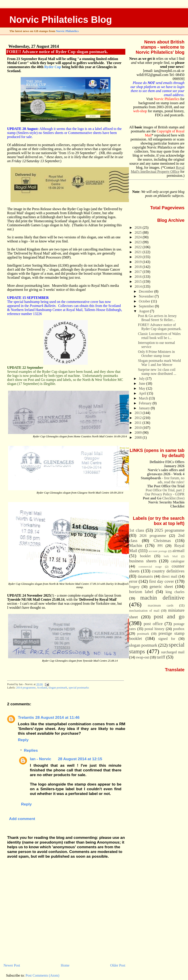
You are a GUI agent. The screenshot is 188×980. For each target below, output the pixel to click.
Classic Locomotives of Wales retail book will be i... (159, 336)
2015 (139, 282)
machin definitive (162, 598)
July (142, 379)
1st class (137, 530)
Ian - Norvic (41, 759)
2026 (139, 228)
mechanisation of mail (144, 611)
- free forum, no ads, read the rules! (163, 480)
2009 (139, 433)
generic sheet (161, 586)
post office (153, 624)
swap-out (142, 657)
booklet (145, 556)
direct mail (169, 576)
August (144, 311)
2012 (139, 418)
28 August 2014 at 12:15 (80, 759)
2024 (139, 237)
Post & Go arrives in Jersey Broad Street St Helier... (157, 318)
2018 (139, 267)
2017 (139, 272)
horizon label (141, 592)
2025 (139, 232)
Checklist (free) (164, 498)
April (143, 393)
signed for (167, 639)
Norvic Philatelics (67, 31)
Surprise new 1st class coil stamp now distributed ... (157, 372)
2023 (139, 242)
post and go (169, 616)
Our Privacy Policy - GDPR (165, 494)
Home (65, 965)
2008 (139, 437)
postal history (155, 629)
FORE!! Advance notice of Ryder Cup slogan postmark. (57, 52)
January (145, 408)
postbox (179, 629)
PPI (160, 546)
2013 (139, 413)
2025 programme (169, 530)
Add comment (22, 819)
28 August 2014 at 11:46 (57, 717)
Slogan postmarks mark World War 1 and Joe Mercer (159, 363)
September (147, 306)
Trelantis (26, 717)
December (147, 291)
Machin (136, 545)
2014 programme (26, 688)
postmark (143, 634)
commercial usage (150, 567)
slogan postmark (58, 688)
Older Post (118, 965)
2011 (138, 423)
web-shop (140, 111)
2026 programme (153, 536)
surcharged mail (173, 652)
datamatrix (145, 576)
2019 (139, 262)
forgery (134, 587)
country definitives (168, 571)
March (144, 398)
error (133, 581)
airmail (178, 551)
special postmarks (79, 688)
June (143, 383)
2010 (139, 428)
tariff (161, 657)
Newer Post (12, 965)
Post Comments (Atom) (42, 975)
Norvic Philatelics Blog (61, 20)
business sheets (143, 561)
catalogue (178, 561)
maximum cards (161, 605)
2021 (139, 252)
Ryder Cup (53, 67)
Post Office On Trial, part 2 (165, 490)
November (147, 296)
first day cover (162, 581)
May (143, 388)
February (146, 403)
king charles (175, 592)
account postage (158, 551)
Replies (31, 751)
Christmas (162, 541)
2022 (139, 247)
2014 (139, 286)
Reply (23, 740)
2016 (139, 277)
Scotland (42, 688)
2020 (139, 257)
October (145, 301)
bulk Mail (171, 556)
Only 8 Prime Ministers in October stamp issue (156, 354)
